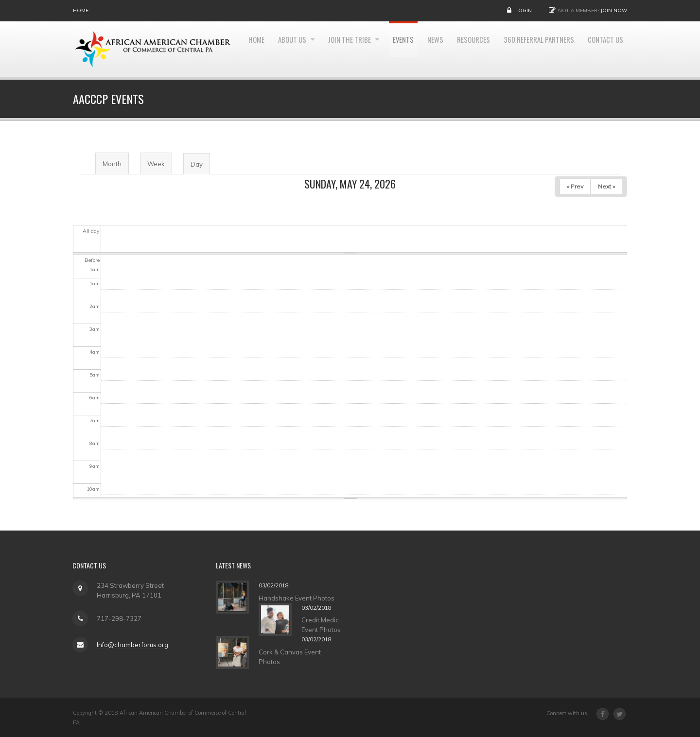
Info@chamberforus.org (127, 645)
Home (81, 10)
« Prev (575, 186)
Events (444, 49)
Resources (516, 49)
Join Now (614, 10)
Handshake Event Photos (302, 598)
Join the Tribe (388, 49)
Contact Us (604, 107)
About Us (328, 49)
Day (200, 167)
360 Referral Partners (585, 49)
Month (112, 164)
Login (524, 10)
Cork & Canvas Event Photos (295, 657)
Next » (606, 186)
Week (156, 164)
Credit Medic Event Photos (326, 625)
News (477, 49)
